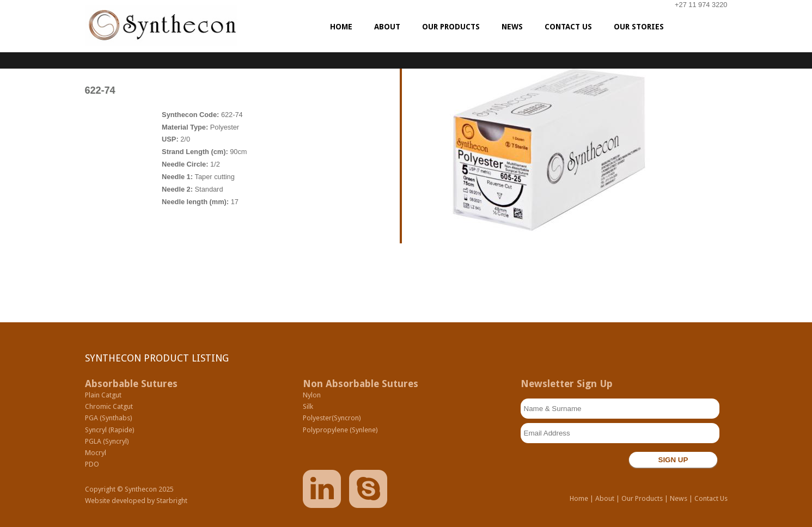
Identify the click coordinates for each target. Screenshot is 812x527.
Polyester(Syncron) (332, 418)
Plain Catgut (103, 395)
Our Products (642, 498)
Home (579, 498)
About (605, 498)
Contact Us (711, 498)
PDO (92, 464)
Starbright (172, 501)
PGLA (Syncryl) (107, 441)
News (679, 498)
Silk (308, 406)
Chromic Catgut (109, 406)
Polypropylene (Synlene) (340, 430)
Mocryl (96, 453)
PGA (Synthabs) (109, 418)
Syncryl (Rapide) (110, 430)
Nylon (312, 395)
